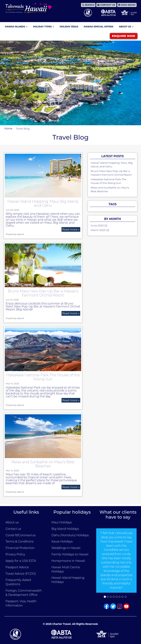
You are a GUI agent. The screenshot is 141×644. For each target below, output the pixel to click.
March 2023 (98, 230)
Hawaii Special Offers (98, 27)
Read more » (71, 229)
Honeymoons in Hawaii (68, 561)
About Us (126, 27)
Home (8, 129)
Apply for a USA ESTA (21, 561)
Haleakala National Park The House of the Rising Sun (43, 377)
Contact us (13, 529)
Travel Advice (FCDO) (21, 574)
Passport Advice (17, 567)
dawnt (21, 234)
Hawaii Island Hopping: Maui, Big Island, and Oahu (43, 203)
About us (12, 522)
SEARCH (88, 5)
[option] (116, 561)
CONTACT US (106, 5)
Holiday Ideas (69, 27)
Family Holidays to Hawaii (70, 554)
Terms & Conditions (19, 541)
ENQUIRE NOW (124, 36)
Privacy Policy (15, 554)
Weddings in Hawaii (66, 548)
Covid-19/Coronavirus (21, 535)
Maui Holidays (62, 522)
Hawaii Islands (16, 27)
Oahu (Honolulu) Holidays (70, 535)
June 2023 (97, 225)
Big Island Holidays (65, 529)
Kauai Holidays (62, 541)
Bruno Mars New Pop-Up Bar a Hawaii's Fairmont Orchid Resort (43, 293)
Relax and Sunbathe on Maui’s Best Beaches (43, 464)
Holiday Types (44, 27)
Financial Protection (20, 548)
